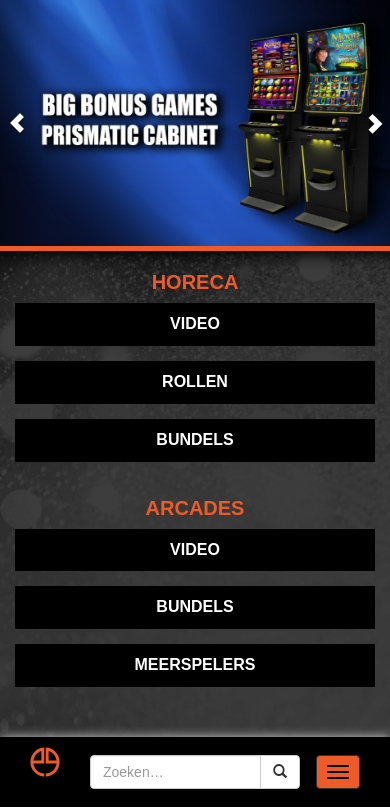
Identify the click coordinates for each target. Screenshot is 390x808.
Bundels (194, 439)
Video (195, 323)
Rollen (195, 381)
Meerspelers (195, 664)
